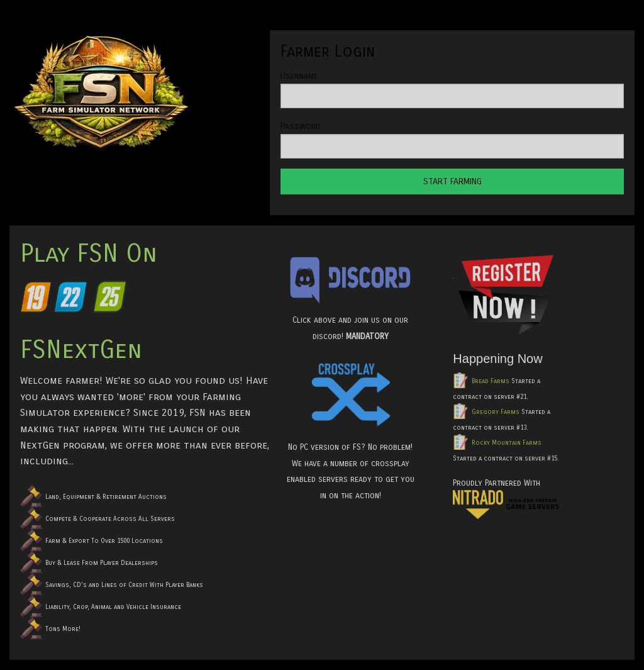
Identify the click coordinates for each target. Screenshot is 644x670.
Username (299, 76)
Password (301, 126)
